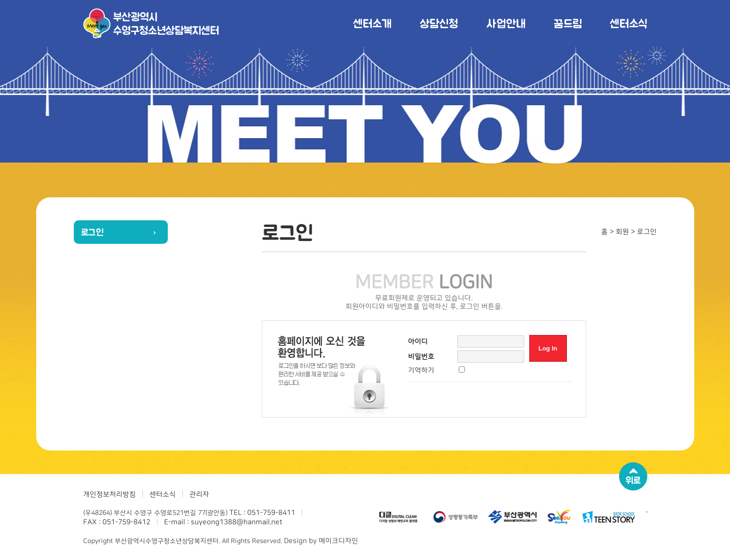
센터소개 (372, 23)
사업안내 (506, 23)
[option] (399, 517)
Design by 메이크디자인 (321, 541)
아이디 (418, 342)
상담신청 (439, 23)
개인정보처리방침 (110, 494)
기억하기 (421, 370)
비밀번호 (421, 357)
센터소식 (628, 23)
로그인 (92, 232)
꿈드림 (568, 23)
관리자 (199, 494)
